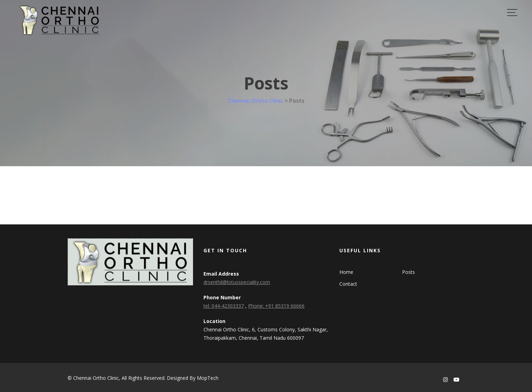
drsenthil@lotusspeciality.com (237, 282)
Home (346, 272)
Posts (408, 272)
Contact (348, 284)
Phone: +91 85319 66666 (276, 306)
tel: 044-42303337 (224, 306)
